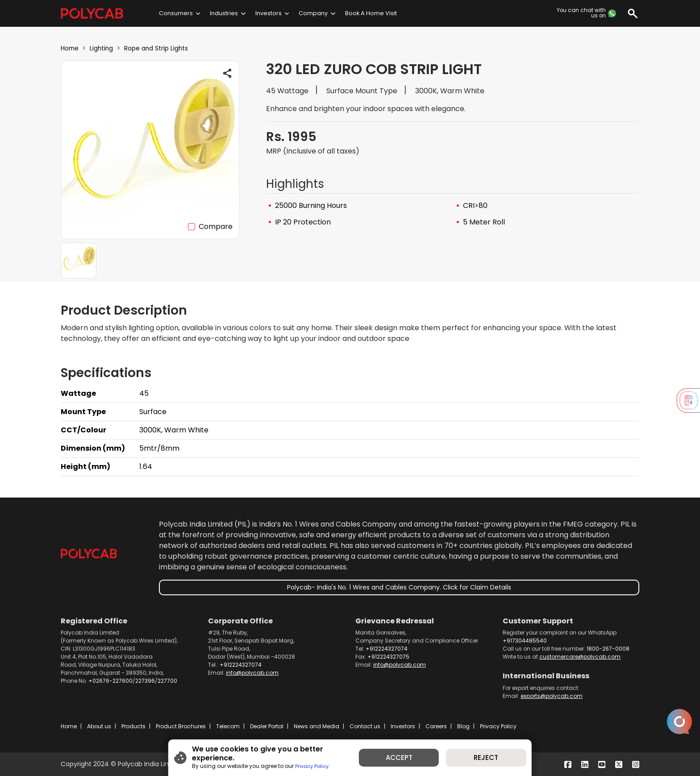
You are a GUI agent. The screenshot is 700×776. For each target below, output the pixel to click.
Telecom (228, 726)
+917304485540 (525, 641)
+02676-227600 (110, 681)
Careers (436, 726)
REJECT (499, 760)
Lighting (106, 48)
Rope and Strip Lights (168, 48)
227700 (167, 681)
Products (133, 726)
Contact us (365, 726)
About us (99, 726)
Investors (269, 13)
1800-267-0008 (608, 649)
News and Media (317, 726)
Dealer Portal (267, 726)
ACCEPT (404, 760)
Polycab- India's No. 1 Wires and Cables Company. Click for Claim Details (399, 587)
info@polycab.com (252, 673)
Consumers (176, 13)
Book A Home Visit (371, 13)
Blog (463, 726)
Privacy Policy (498, 726)
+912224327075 (388, 657)
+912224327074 (241, 665)
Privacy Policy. (296, 764)
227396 (145, 681)
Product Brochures (181, 726)
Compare (216, 226)
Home (71, 48)
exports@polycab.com (552, 696)
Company (313, 13)
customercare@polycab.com (580, 657)
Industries (224, 13)
